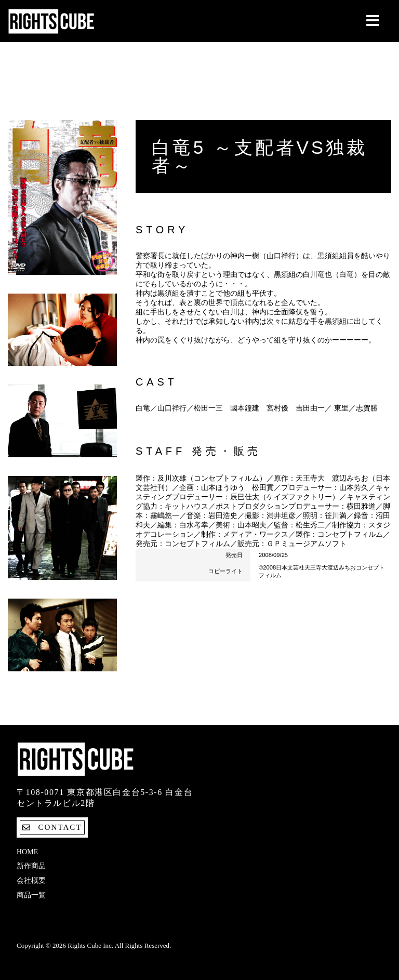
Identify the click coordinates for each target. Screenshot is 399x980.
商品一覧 (31, 895)
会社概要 (31, 880)
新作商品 (31, 866)
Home (27, 852)
